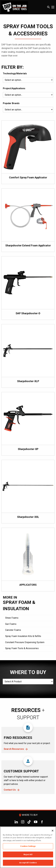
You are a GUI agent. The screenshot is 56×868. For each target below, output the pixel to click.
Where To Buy (28, 815)
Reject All (28, 854)
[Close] (53, 831)
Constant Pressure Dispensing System (25, 642)
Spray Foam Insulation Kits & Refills (23, 636)
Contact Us (10, 790)
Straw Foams (12, 618)
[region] (28, 847)
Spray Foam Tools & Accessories (22, 648)
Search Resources (14, 749)
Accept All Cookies (28, 863)
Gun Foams (11, 624)
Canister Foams (13, 630)
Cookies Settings (28, 846)
